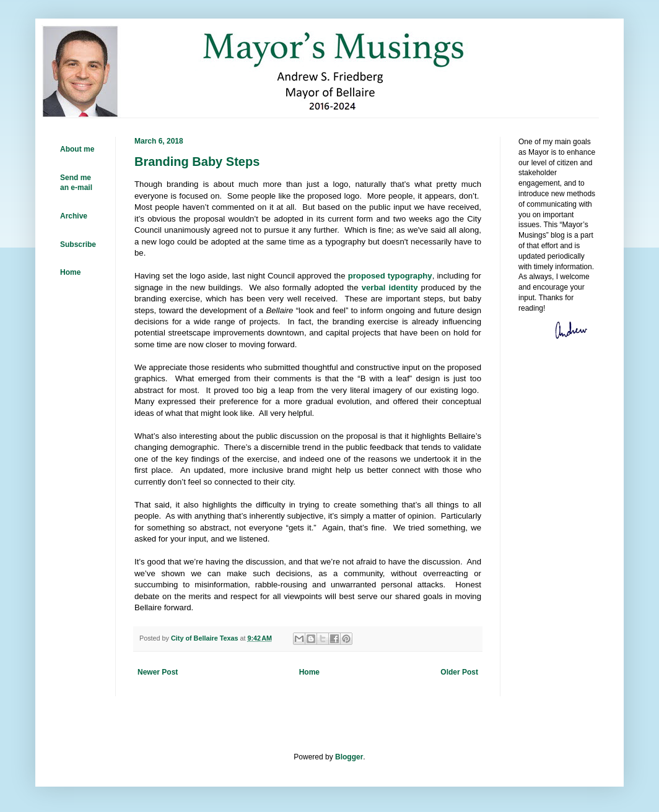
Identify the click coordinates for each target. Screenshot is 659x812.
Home (309, 672)
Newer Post (158, 672)
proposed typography (390, 276)
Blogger (349, 757)
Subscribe (78, 244)
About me (77, 149)
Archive (74, 216)
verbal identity (390, 287)
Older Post (459, 672)
